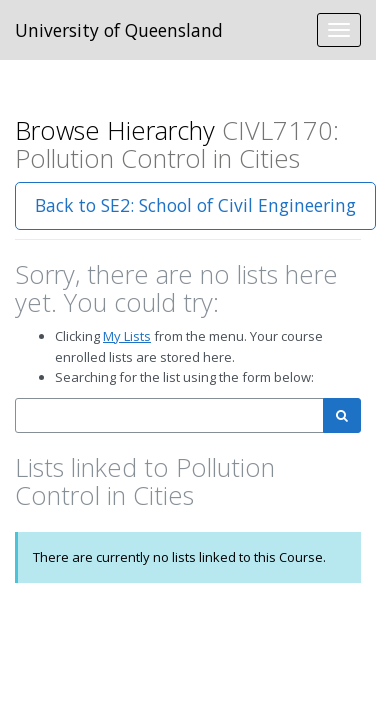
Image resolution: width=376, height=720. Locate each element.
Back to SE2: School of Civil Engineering (195, 205)
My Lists (127, 336)
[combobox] (169, 415)
